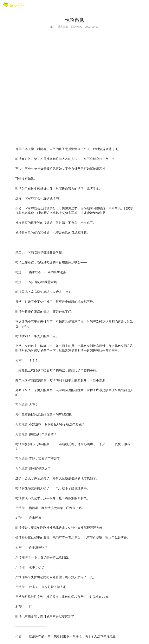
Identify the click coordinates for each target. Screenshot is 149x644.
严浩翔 (20, 508)
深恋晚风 (76, 27)
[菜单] (145, 5)
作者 (18, 636)
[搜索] (137, 5)
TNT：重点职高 (59, 27)
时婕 (18, 272)
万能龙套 (22, 405)
